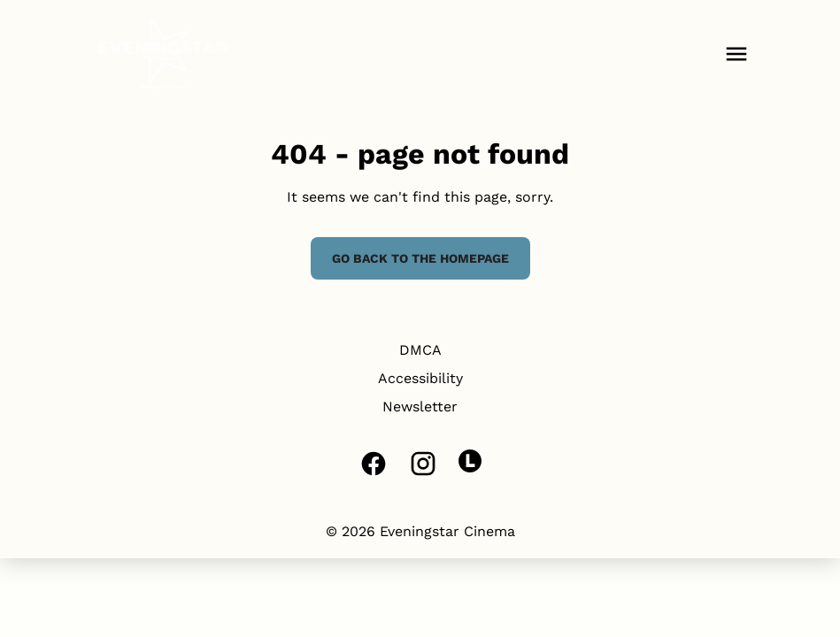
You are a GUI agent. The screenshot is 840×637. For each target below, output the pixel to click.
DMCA (420, 350)
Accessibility (420, 378)
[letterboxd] (470, 461)
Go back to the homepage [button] (420, 258)
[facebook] (374, 464)
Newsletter (420, 407)
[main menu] (736, 54)
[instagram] (423, 464)
